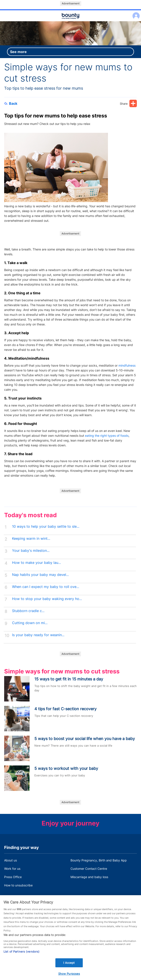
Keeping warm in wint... (31, 539)
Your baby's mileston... (31, 551)
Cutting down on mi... (30, 623)
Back (11, 103)
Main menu (70, 21)
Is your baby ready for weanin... (38, 635)
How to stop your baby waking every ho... (47, 599)
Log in (135, 13)
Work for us (12, 869)
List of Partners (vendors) (21, 958)
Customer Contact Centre (89, 869)
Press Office (13, 877)
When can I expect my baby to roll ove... (46, 587)
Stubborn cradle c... (28, 611)
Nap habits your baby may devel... (40, 575)
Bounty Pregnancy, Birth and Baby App (99, 860)
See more (18, 52)
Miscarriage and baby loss (89, 877)
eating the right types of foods (107, 436)
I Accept (69, 969)
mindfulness (127, 365)
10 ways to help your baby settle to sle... (46, 526)
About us (11, 860)
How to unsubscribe (18, 885)
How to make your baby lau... (36, 563)
